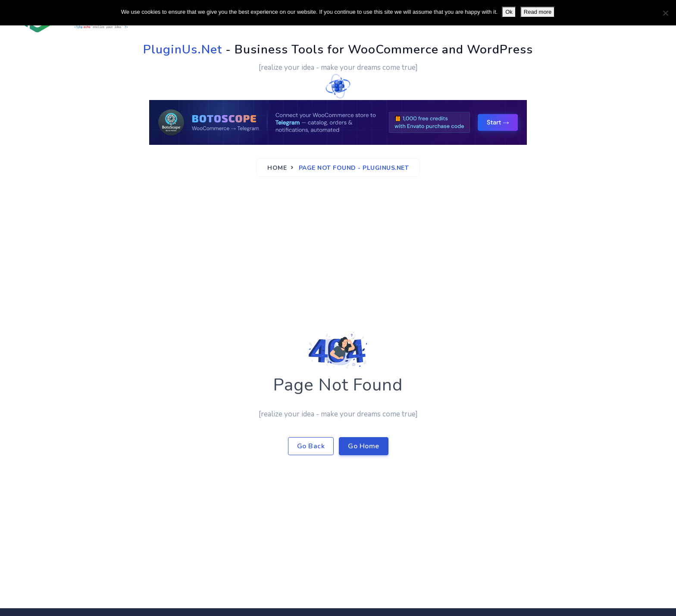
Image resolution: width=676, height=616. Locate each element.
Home (277, 168)
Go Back (311, 446)
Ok (509, 12)
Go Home (364, 446)
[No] (665, 13)
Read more (538, 12)
